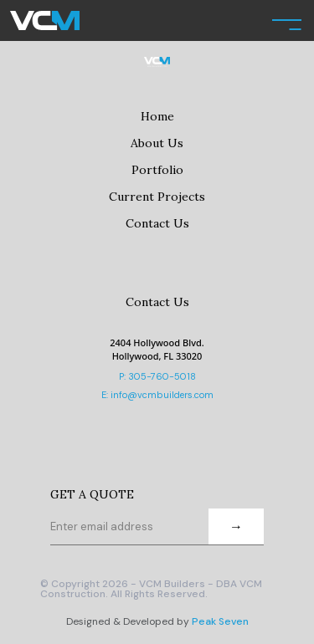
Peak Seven (220, 621)
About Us (157, 143)
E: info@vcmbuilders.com (157, 395)
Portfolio (157, 170)
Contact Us (157, 223)
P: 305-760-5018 (157, 376)
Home (157, 116)
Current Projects (157, 197)
